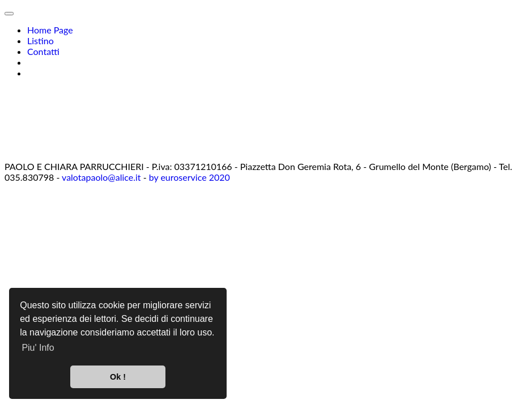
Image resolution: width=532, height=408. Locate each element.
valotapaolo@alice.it (101, 177)
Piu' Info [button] (38, 348)
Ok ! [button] (118, 377)
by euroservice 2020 (190, 177)
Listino (41, 41)
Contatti (43, 51)
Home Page (50, 30)
